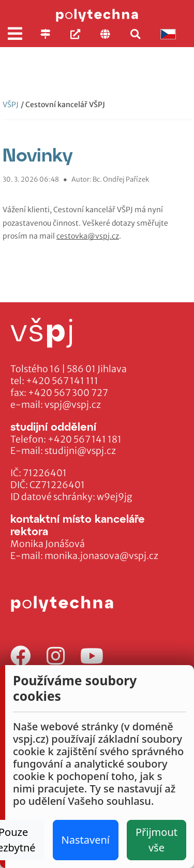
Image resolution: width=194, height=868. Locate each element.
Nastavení (86, 840)
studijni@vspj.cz (80, 451)
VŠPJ (11, 105)
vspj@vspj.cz (73, 405)
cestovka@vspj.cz (88, 236)
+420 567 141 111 (62, 381)
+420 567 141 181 (85, 439)
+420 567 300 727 (68, 393)
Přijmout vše (156, 840)
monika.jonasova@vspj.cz (101, 556)
